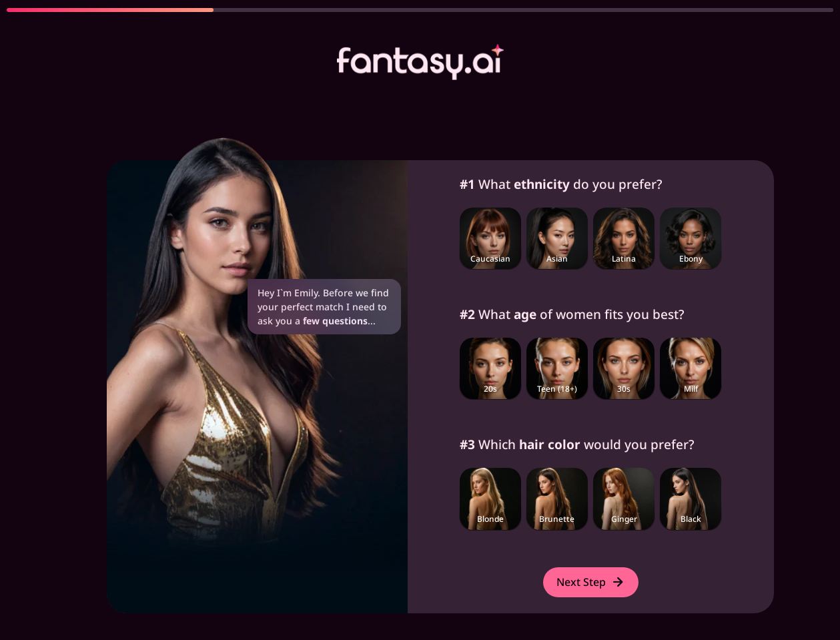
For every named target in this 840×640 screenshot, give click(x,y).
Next (591, 582)
